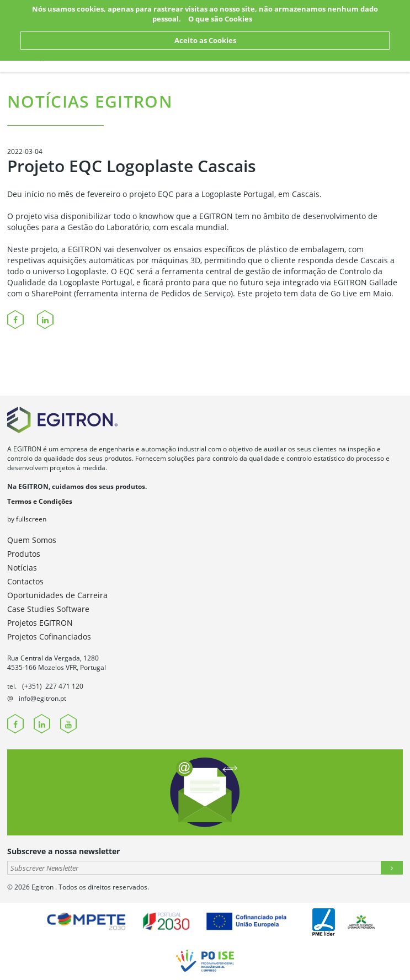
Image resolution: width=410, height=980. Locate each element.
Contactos (25, 581)
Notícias (22, 568)
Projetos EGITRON (40, 623)
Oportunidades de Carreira (57, 595)
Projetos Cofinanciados (49, 637)
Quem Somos (32, 540)
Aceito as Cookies (205, 40)
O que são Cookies (220, 19)
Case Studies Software (48, 609)
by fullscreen (27, 519)
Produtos (24, 554)
